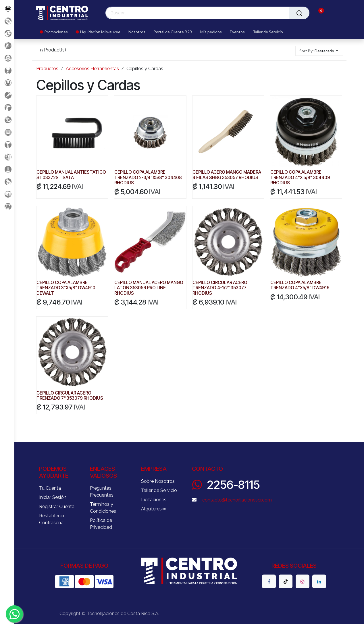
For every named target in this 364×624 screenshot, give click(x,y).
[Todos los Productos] (7, 8)
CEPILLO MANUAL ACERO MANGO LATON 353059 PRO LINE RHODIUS (149, 288)
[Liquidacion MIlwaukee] (7, 33)
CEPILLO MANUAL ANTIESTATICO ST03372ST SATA (71, 175)
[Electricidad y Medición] (7, 132)
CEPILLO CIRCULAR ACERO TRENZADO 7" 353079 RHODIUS (70, 396)
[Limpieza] (7, 157)
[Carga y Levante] (7, 70)
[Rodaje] (7, 182)
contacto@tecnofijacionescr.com (237, 500)
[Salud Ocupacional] (7, 120)
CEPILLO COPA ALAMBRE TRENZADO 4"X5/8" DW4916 (300, 285)
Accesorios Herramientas (92, 69)
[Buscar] (299, 13)
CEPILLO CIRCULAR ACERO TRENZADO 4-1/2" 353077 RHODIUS (220, 288)
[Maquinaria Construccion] (7, 206)
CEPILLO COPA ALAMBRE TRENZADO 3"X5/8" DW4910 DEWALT (66, 288)
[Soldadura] (7, 194)
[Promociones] (7, 21)
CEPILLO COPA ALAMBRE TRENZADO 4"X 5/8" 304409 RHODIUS (300, 178)
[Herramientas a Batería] (7, 107)
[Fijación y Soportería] (7, 144)
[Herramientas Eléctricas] (7, 95)
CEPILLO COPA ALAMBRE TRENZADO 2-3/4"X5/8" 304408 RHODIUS (148, 178)
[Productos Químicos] (7, 169)
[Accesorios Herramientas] (7, 58)
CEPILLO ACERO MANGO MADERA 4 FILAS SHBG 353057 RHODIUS (227, 175)
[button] (319, 51)
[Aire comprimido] (7, 46)
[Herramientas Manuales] (7, 83)
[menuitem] (56, 32)
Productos (47, 69)
